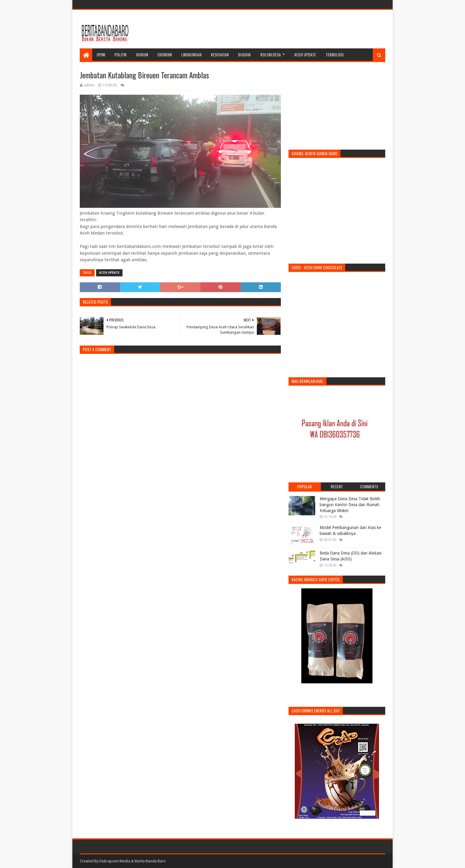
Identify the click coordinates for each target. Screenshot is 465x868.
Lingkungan (191, 54)
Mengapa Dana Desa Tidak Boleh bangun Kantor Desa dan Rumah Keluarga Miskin (350, 505)
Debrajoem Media (115, 861)
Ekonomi (165, 54)
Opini (101, 54)
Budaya (245, 54)
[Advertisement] (277, 29)
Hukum (142, 54)
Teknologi (335, 54)
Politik (121, 54)
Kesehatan (220, 54)
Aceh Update (305, 54)
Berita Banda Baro (150, 861)
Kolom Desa (271, 54)
